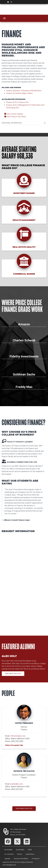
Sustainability (20, 850)
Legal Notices (30, 854)
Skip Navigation (0, 4)
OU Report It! (36, 859)
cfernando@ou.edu (18, 736)
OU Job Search (9, 854)
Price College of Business (18, 829)
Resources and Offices (21, 859)
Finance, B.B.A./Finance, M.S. (18, 102)
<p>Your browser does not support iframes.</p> (24, 582)
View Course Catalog (14, 114)
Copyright (7, 859)
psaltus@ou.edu (16, 784)
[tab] (24, 122)
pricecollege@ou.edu (9, 865)
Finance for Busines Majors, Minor (19, 93)
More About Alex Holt (13, 674)
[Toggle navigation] (4, 18)
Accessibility (8, 850)
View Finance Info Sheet (15, 117)
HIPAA (30, 850)
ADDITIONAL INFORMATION (23, 123)
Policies (20, 854)
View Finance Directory (24, 809)
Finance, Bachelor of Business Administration (24, 91)
